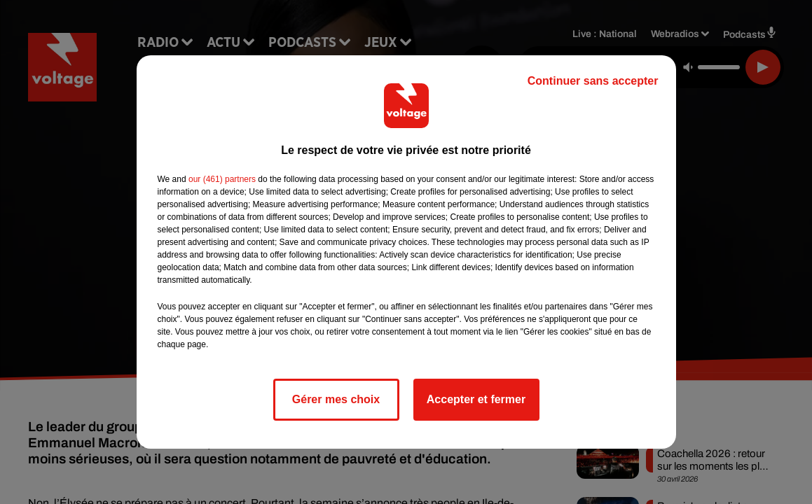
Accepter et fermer (476, 399)
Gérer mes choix (336, 399)
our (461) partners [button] (222, 179)
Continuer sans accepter (593, 81)
